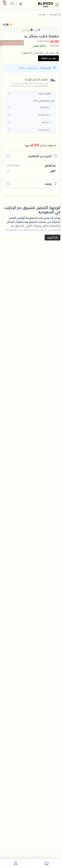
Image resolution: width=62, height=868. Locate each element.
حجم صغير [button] (45, 107)
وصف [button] (51, 184)
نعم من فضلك (48, 58)
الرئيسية (55, 14)
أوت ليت (42, 14)
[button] (57, 4)
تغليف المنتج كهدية (36, 79)
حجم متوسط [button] (44, 115)
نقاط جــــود (26, 30)
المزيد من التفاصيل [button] (42, 156)
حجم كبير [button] (45, 122)
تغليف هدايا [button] (45, 94)
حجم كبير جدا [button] (44, 130)
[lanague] (18, 4)
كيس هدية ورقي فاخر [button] (44, 101)
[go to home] (47, 864)
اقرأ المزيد (52, 237)
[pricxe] (53, 93)
